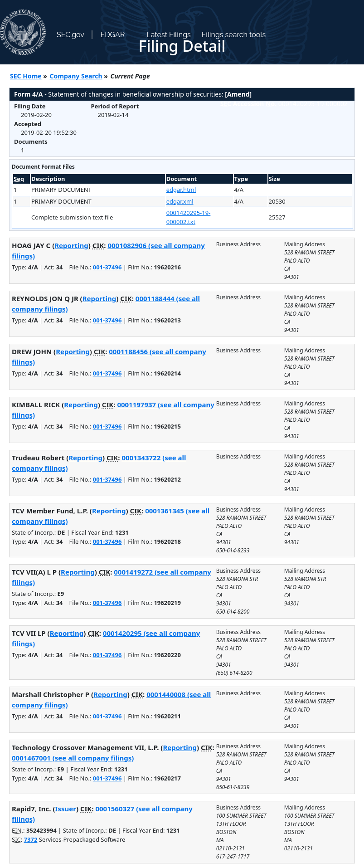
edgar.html (181, 190)
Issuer (66, 809)
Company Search (76, 76)
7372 (31, 839)
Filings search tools (234, 35)
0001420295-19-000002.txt (189, 217)
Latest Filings (168, 35)
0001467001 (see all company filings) (73, 758)
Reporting (71, 245)
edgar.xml (180, 201)
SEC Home (26, 76)
